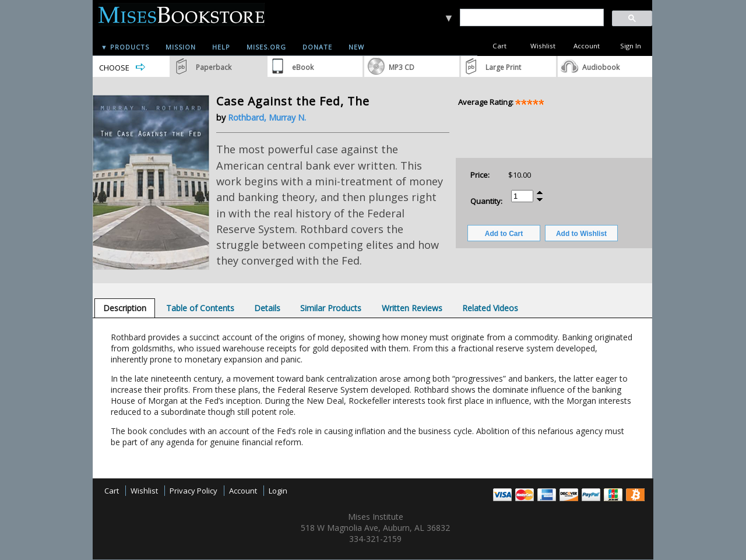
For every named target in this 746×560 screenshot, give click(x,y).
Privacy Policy (193, 491)
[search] (531, 18)
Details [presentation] (267, 308)
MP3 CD (402, 67)
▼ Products (125, 47)
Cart (499, 46)
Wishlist (543, 46)
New (356, 47)
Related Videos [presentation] (490, 308)
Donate (317, 47)
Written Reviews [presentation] (412, 308)
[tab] (125, 308)
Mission (181, 47)
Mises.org (266, 47)
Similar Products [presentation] (331, 308)
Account (587, 46)
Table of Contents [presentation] (200, 308)
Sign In (631, 46)
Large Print (503, 67)
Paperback (214, 67)
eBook (303, 67)
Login (278, 491)
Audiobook (601, 67)
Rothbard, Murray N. (267, 117)
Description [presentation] (125, 308)
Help (221, 47)
